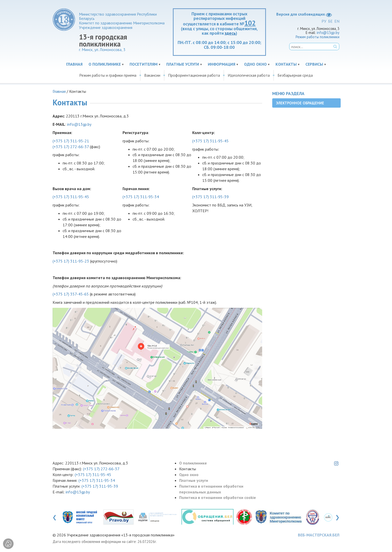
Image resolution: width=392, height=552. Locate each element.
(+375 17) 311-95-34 (141, 197)
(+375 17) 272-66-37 (71, 147)
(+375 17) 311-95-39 (210, 197)
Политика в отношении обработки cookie (218, 497)
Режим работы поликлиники (318, 37)
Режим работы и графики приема (108, 75)
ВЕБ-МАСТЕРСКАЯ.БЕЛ (319, 535)
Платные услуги (183, 64)
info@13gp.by (328, 33)
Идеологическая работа (249, 75)
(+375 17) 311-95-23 (71, 261)
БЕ (330, 21)
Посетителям (144, 64)
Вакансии (152, 75)
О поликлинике (105, 64)
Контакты (286, 64)
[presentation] (54, 517)
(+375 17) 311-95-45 (210, 141)
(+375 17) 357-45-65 (71, 294)
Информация (222, 64)
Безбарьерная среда (295, 75)
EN (337, 21)
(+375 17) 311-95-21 (71, 141)
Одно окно (255, 64)
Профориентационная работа (194, 75)
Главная (74, 64)
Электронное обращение (300, 103)
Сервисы (314, 64)
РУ (324, 21)
